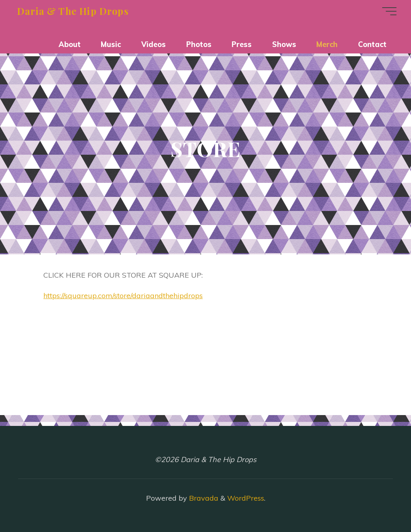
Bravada (203, 498)
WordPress (246, 498)
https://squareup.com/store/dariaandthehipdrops (123, 296)
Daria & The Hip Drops (73, 11)
